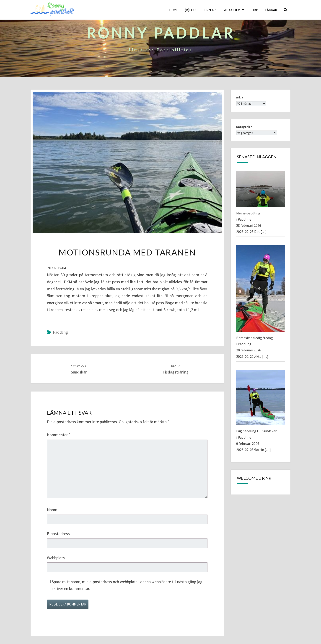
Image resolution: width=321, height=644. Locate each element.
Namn (52, 510)
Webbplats (56, 558)
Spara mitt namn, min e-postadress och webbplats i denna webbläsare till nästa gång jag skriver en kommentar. (127, 585)
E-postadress (58, 534)
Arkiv (240, 97)
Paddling (60, 332)
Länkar (271, 10)
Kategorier (244, 127)
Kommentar (59, 435)
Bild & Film (231, 10)
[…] (264, 232)
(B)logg (191, 10)
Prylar (210, 10)
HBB (255, 10)
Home (174, 10)
